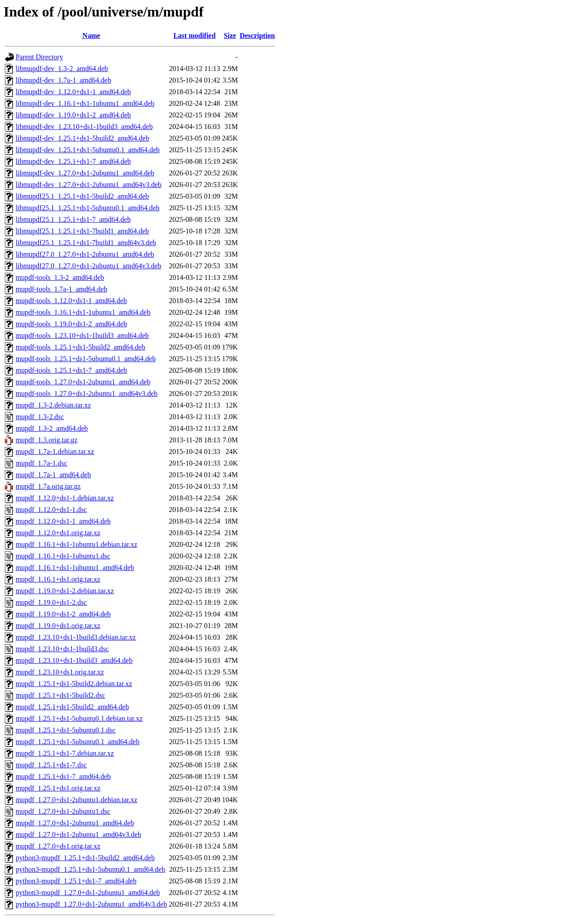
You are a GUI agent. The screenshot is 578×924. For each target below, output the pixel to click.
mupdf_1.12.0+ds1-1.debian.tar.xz (65, 498)
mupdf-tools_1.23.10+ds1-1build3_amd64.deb (82, 335)
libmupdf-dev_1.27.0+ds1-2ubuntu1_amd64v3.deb (89, 185)
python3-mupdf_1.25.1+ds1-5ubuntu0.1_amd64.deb (90, 869)
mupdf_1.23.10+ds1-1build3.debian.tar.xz (76, 637)
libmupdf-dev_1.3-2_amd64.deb (62, 69)
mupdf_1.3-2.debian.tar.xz (53, 405)
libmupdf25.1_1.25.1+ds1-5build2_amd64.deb (82, 196)
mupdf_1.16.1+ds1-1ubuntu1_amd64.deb (75, 568)
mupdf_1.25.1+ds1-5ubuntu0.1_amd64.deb (77, 742)
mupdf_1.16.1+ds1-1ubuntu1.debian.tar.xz (77, 544)
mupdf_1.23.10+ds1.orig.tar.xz (60, 672)
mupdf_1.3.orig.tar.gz (47, 440)
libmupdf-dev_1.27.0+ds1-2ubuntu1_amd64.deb (85, 173)
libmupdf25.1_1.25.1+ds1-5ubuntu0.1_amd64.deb (87, 208)
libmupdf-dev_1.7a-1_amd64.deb (63, 80)
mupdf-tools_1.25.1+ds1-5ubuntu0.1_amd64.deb (86, 359)
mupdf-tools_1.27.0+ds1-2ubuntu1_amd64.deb (83, 382)
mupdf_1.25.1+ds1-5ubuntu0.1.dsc (66, 730)
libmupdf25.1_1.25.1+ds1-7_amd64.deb (73, 219)
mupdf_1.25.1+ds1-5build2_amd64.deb (72, 707)
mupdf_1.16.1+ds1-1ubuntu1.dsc (63, 556)
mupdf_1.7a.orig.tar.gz (48, 486)
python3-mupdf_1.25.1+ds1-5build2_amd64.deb (85, 858)
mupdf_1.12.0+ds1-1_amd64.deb (63, 521)
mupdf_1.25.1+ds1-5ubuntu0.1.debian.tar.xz (79, 718)
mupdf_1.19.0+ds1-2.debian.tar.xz (65, 591)
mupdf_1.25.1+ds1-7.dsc (51, 765)
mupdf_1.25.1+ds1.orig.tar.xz (58, 788)
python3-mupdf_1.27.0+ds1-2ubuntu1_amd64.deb (88, 893)
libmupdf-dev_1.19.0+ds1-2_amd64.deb (73, 115)
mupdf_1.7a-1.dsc (42, 463)
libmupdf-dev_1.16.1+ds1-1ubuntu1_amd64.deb (85, 103)
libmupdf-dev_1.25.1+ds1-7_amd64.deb (73, 161)
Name (91, 35)
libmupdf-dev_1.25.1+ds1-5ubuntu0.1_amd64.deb (88, 150)
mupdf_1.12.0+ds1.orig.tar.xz (58, 533)
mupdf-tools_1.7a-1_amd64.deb (61, 289)
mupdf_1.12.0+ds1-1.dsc (51, 510)
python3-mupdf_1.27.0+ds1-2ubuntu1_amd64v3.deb (91, 904)
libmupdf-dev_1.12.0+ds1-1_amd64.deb (73, 92)
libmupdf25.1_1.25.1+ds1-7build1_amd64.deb (82, 231)
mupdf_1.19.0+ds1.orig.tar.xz (58, 626)
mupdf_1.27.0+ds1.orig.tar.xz (58, 846)
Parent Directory (39, 57)
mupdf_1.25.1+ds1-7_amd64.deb (63, 776)
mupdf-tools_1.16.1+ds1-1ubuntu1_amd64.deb (83, 312)
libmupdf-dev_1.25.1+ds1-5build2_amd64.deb (82, 138)
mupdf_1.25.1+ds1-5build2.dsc (60, 695)
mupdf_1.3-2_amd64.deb (52, 428)
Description (257, 35)
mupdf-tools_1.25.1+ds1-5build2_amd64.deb (80, 347)
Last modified (194, 35)
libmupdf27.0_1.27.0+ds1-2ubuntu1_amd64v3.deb (88, 266)
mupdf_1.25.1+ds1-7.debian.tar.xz (65, 753)
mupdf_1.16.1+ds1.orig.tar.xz (58, 579)
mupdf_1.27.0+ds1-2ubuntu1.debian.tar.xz (77, 800)
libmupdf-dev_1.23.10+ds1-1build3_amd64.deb (84, 127)
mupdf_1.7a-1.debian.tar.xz (55, 452)
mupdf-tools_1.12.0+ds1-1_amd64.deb (71, 301)
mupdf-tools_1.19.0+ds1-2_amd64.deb (71, 324)
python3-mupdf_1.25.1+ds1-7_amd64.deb (76, 881)
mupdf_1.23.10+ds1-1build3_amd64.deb (74, 660)
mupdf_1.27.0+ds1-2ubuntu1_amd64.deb (75, 823)
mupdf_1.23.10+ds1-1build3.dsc (62, 649)
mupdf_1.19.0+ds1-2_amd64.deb (63, 614)
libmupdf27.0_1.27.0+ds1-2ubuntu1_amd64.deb (85, 254)
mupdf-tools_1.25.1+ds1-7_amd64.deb (71, 370)
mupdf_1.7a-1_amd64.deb (53, 475)
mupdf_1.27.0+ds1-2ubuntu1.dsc (63, 811)
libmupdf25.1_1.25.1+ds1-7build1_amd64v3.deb (86, 243)
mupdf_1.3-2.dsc (40, 417)
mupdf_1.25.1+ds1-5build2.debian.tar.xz (74, 684)
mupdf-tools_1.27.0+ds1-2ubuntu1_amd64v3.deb (87, 393)
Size (230, 35)
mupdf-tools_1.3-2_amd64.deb (60, 277)
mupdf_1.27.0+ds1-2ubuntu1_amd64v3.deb (78, 835)
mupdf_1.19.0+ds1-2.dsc (51, 602)
